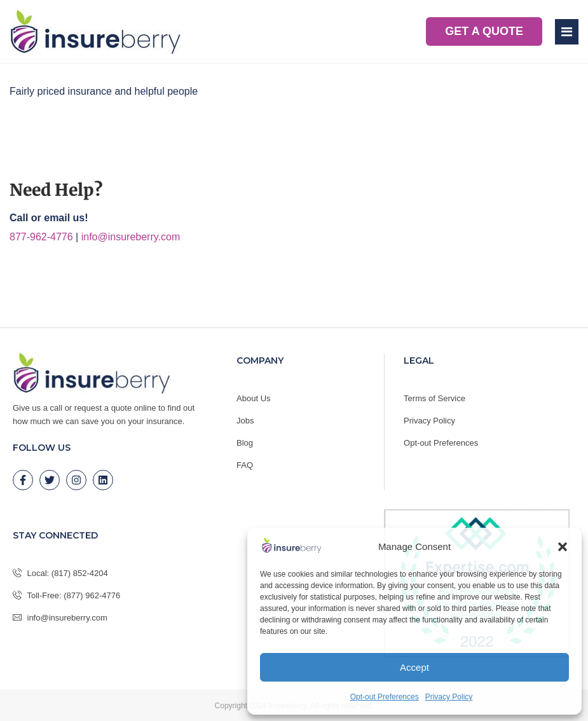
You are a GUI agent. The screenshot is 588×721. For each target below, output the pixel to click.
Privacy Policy (449, 697)
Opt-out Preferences (385, 697)
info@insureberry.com (131, 237)
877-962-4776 (41, 237)
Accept (414, 667)
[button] (563, 547)
